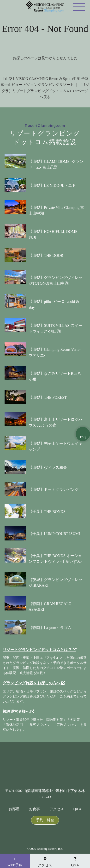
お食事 (34, 809)
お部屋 (14, 809)
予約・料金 (45, 820)
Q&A (77, 809)
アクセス (57, 809)
